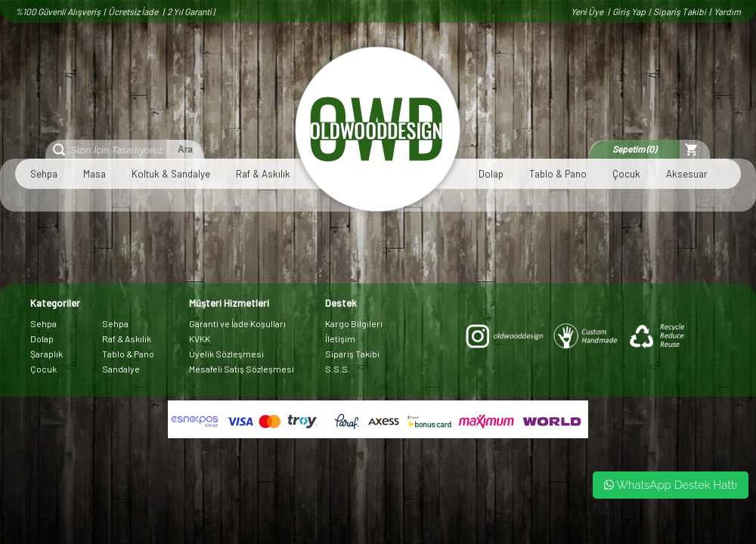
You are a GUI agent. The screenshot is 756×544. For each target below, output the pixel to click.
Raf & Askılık (263, 174)
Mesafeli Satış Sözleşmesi (242, 369)
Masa (94, 174)
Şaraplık (46, 354)
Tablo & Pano (558, 174)
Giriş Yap (629, 11)
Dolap (491, 174)
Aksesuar (687, 174)
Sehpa (44, 174)
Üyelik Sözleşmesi (226, 354)
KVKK (200, 338)
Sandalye (121, 369)
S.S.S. (338, 369)
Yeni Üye (588, 11)
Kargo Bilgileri (354, 323)
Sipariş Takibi (680, 11)
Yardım (727, 11)
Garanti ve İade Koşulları (237, 323)
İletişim (340, 338)
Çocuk (626, 174)
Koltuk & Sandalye (171, 174)
